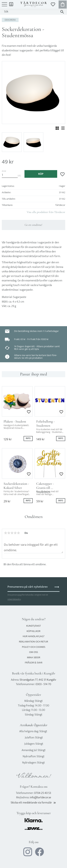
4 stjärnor (15, 533)
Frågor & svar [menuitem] (34, 663)
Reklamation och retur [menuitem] (33, 642)
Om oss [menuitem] (33, 652)
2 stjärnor (9, 533)
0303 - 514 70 (43, 684)
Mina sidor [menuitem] (11, 4)
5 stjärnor (18, 533)
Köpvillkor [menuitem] (33, 631)
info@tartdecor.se (40, 798)
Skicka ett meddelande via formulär (34, 803)
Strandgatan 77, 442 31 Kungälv (38, 680)
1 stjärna (6, 533)
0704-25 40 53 (43, 793)
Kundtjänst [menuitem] (34, 626)
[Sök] (62, 12)
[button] (4, 6)
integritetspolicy (14, 599)
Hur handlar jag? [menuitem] (33, 636)
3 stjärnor (12, 533)
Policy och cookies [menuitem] (34, 647)
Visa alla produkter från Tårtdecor (46, 212)
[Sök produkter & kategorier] (30, 12)
